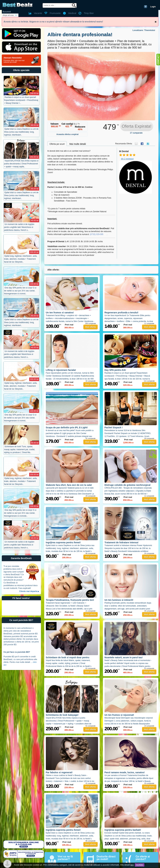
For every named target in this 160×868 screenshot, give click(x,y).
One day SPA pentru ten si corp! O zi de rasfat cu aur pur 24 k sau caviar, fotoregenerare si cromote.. (20, 513)
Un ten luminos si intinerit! (119, 600)
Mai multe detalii (78, 144)
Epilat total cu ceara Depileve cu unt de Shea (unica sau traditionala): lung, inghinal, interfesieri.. (21, 132)
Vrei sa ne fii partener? (65, 858)
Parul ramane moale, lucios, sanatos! (125, 772)
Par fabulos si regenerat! (59, 772)
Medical (72, 13)
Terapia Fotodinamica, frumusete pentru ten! (70, 600)
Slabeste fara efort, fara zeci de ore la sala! (69, 485)
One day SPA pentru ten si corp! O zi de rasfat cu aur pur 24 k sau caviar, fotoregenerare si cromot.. (20, 291)
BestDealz (18, 5)
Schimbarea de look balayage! (62, 715)
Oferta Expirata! (137, 126)
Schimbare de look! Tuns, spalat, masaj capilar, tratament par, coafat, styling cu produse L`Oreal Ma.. (20, 449)
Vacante (38, 13)
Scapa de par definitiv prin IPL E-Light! (67, 427)
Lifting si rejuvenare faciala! (61, 370)
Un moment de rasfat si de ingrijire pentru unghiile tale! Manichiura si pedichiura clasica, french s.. (19, 227)
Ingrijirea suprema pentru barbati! (123, 830)
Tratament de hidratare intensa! (122, 542)
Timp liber (89, 13)
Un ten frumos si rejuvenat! (119, 715)
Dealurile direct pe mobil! (106, 858)
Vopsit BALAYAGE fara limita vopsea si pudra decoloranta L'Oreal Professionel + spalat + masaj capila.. (21, 164)
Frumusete (55, 13)
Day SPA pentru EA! (115, 370)
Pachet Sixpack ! (114, 427)
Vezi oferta (90, 327)
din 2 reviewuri (127, 159)
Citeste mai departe (28, 591)
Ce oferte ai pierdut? (143, 858)
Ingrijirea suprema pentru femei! (63, 542)
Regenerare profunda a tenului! (122, 313)
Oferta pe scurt (57, 144)
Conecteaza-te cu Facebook (146, 7)
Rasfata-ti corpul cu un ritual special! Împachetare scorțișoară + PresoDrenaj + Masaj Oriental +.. (21, 100)
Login (153, 7)
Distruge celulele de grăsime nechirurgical (128, 485)
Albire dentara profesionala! (80, 34)
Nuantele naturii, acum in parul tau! (124, 657)
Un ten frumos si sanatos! (60, 313)
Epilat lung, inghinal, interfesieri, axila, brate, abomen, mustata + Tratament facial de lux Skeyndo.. (21, 259)
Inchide (156, 22)
